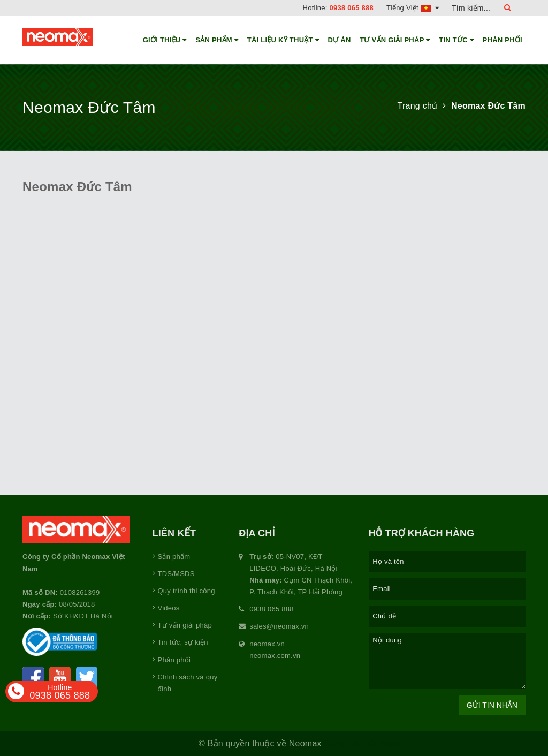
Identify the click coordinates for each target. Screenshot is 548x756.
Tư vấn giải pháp (395, 40)
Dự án (340, 40)
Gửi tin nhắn (492, 705)
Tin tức (456, 40)
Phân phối (503, 40)
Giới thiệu (165, 40)
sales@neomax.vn (279, 626)
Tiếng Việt (413, 8)
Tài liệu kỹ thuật (283, 40)
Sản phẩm (217, 40)
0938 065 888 (352, 8)
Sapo (390, 743)
